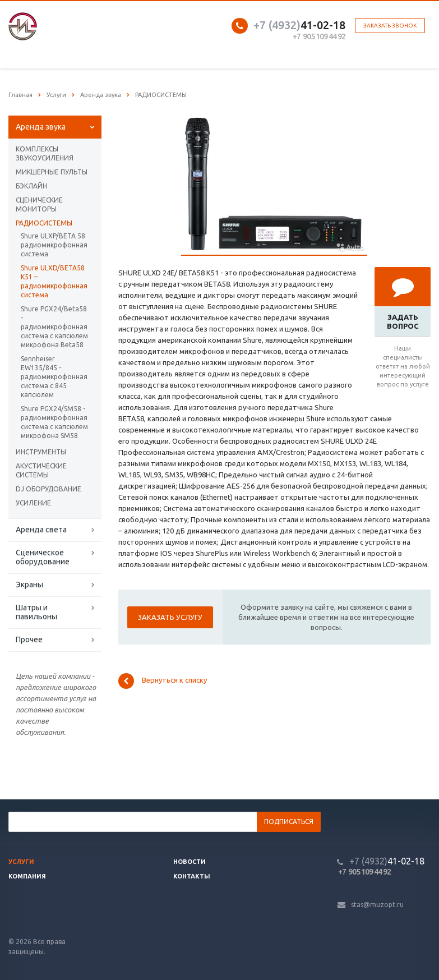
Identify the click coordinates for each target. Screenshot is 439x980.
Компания (27, 876)
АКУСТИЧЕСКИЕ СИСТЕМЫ (41, 470)
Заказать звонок (390, 26)
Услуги (21, 862)
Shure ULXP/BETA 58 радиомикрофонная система (54, 245)
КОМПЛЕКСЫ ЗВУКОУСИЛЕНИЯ (45, 153)
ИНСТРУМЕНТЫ (41, 452)
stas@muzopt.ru (377, 905)
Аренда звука (41, 127)
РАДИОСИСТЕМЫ (44, 223)
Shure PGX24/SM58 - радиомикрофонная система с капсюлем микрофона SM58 (54, 422)
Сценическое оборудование (43, 557)
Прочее (29, 639)
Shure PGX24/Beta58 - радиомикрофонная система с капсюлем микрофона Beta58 (54, 327)
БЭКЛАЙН (31, 186)
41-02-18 (299, 25)
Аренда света (41, 530)
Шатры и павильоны (36, 612)
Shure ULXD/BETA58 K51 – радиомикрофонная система (54, 281)
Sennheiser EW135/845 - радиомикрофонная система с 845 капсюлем (54, 377)
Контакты (192, 876)
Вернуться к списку (163, 681)
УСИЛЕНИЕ (33, 503)
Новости (190, 862)
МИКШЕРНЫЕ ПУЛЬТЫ (52, 172)
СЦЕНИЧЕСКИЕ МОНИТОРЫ (39, 204)
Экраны (29, 585)
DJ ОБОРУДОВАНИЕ (48, 489)
